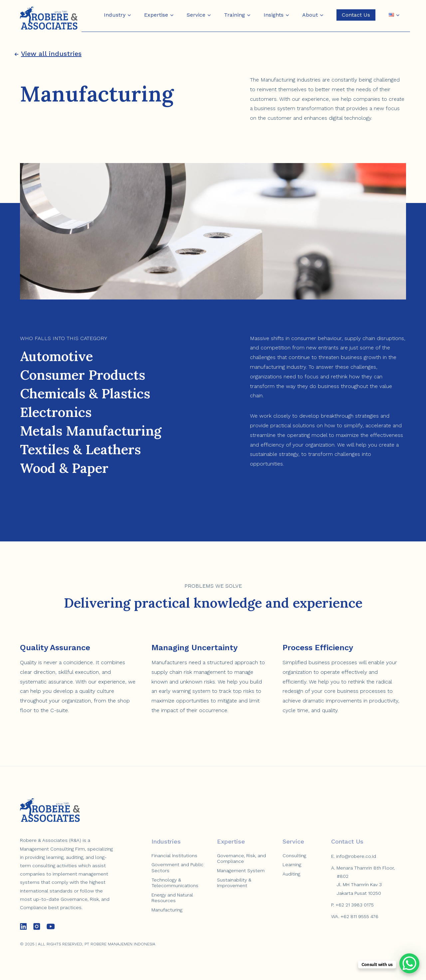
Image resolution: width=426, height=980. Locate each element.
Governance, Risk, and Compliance (241, 859)
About (310, 15)
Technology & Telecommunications (175, 883)
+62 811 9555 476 (359, 916)
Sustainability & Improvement (234, 883)
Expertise (156, 15)
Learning (292, 865)
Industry (115, 15)
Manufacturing (167, 910)
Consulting (294, 856)
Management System (241, 871)
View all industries (48, 54)
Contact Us (356, 15)
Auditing (291, 874)
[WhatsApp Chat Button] (409, 963)
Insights (274, 15)
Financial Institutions (174, 856)
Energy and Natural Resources (172, 898)
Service (196, 15)
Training (234, 15)
